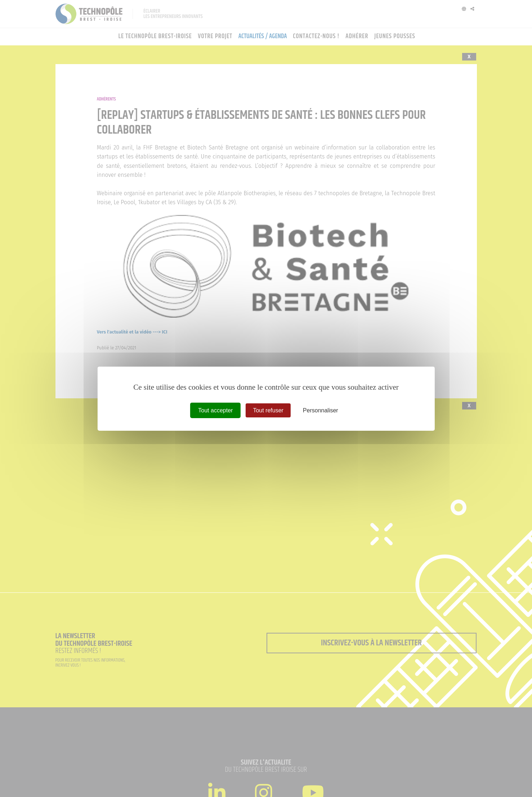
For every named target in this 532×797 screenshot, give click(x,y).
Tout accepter (215, 410)
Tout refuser (268, 410)
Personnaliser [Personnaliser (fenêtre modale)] (321, 410)
